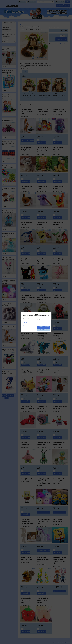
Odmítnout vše (44, 330)
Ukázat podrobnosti (26, 326)
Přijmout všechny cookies (44, 327)
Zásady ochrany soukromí (28, 323)
